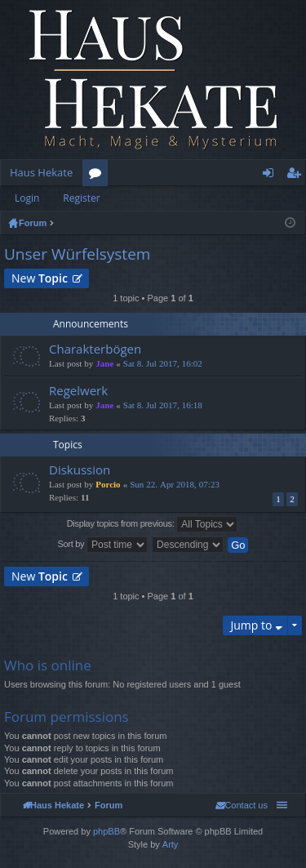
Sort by (103, 545)
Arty (171, 844)
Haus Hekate (41, 172)
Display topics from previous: (153, 524)
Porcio (108, 485)
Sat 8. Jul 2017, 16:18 (163, 405)
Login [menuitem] (271, 176)
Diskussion (80, 470)
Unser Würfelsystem (77, 254)
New (40, 278)
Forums (98, 176)
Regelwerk (78, 391)
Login (27, 198)
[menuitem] (242, 805)
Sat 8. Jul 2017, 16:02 (163, 364)
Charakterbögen (95, 349)
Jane (104, 364)
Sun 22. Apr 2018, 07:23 (175, 485)
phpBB (106, 831)
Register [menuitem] (297, 176)
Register (81, 198)
